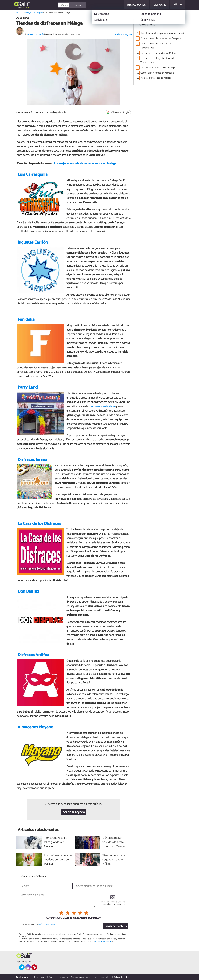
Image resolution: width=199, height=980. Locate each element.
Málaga (24, 8)
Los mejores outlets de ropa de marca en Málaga (85, 163)
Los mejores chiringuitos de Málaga (159, 53)
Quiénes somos (40, 977)
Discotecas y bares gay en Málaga (158, 68)
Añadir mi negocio (74, 812)
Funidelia (26, 320)
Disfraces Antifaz (33, 655)
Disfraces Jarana (32, 460)
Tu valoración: (54, 918)
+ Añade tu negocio (123, 35)
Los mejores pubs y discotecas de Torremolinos (158, 60)
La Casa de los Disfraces (39, 524)
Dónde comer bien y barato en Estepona (161, 38)
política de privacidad (47, 924)
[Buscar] (86, 5)
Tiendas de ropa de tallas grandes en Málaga (56, 842)
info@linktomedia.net (104, 941)
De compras (38, 13)
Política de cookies (122, 977)
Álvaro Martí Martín (36, 34)
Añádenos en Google (118, 113)
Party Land (28, 387)
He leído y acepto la (39, 924)
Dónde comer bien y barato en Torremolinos (156, 46)
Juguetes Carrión (33, 242)
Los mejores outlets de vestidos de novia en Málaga (58, 860)
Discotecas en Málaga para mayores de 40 (162, 33)
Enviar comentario (116, 926)
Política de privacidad (102, 977)
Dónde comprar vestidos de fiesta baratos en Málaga (113, 842)
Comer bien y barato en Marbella (157, 73)
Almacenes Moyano (35, 727)
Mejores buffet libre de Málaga (156, 78)
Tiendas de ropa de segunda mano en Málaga (114, 860)
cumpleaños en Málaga (102, 406)
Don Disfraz (28, 591)
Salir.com (20, 13)
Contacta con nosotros (58, 977)
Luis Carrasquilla (33, 175)
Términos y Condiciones (81, 977)
